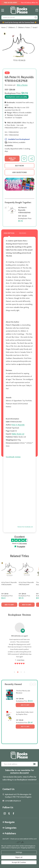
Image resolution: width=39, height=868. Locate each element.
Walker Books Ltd (18, 434)
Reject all (19, 857)
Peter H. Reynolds (18, 425)
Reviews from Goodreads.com (25, 527)
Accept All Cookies (19, 862)
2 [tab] (18, 672)
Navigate (9, 822)
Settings (19, 852)
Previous (31, 684)
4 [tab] (25, 672)
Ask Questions (20, 172)
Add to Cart (25, 705)
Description (9, 233)
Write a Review (22, 85)
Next (34, 684)
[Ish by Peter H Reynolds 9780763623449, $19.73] (27, 569)
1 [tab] (15, 672)
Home (3, 27)
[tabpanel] (9, 585)
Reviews (23, 233)
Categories (9, 828)
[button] (19, 184)
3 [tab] (21, 672)
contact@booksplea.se (13, 801)
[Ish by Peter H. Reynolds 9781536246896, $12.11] (9, 569)
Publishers (9, 833)
